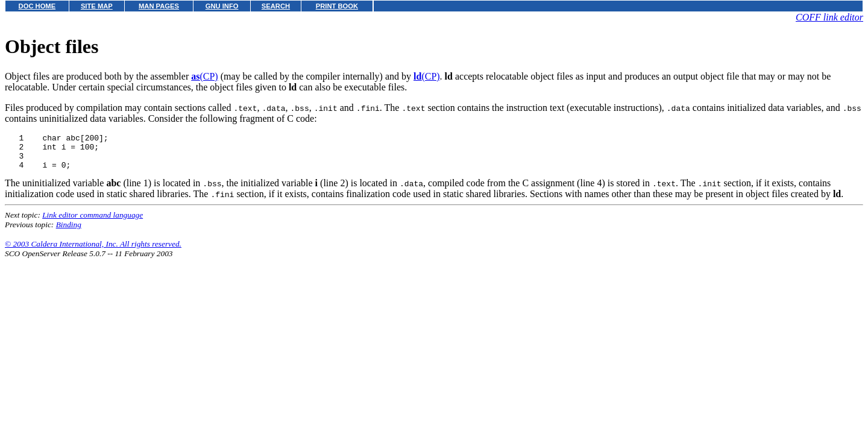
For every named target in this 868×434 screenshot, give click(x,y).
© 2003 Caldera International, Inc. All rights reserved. (93, 251)
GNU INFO (222, 6)
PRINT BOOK (337, 6)
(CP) (204, 76)
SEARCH (276, 6)
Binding (69, 232)
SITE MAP (97, 6)
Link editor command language (93, 222)
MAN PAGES (159, 6)
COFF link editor (829, 17)
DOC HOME (37, 6)
